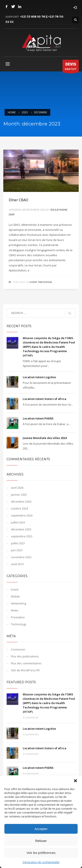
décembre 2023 (21, 529)
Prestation (45, 282)
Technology (19, 624)
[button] (75, 781)
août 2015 (17, 564)
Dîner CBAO (18, 200)
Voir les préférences (41, 853)
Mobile (15, 596)
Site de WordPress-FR (25, 670)
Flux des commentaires (26, 663)
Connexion (18, 649)
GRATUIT (71, 67)
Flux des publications (25, 656)
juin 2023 (17, 550)
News (15, 610)
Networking (18, 603)
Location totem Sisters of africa (44, 399)
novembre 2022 (21, 557)
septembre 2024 (22, 515)
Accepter (41, 829)
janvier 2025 (19, 495)
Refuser (41, 841)
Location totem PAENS (38, 418)
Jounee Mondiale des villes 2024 (45, 438)
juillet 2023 (18, 543)
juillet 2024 (18, 522)
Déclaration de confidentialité (41, 862)
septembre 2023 (22, 536)
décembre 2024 (21, 502)
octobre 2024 (19, 508)
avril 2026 (17, 488)
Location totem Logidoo (39, 377)
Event (33, 282)
